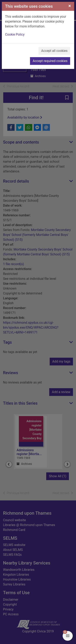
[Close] (70, 6)
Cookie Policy (15, 34)
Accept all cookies (54, 51)
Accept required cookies (50, 61)
